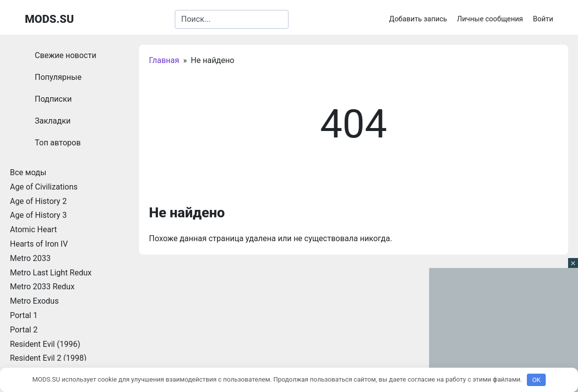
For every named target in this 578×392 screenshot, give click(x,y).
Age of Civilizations (44, 187)
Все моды (28, 172)
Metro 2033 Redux (42, 287)
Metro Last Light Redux (51, 273)
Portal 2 (24, 330)
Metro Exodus (34, 301)
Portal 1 (24, 315)
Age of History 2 (38, 201)
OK (537, 380)
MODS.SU (49, 19)
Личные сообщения (490, 19)
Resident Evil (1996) (45, 344)
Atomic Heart (33, 229)
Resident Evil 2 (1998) (48, 358)
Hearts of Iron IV (39, 244)
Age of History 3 (38, 215)
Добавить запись (418, 19)
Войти (543, 19)
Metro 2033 (30, 258)
